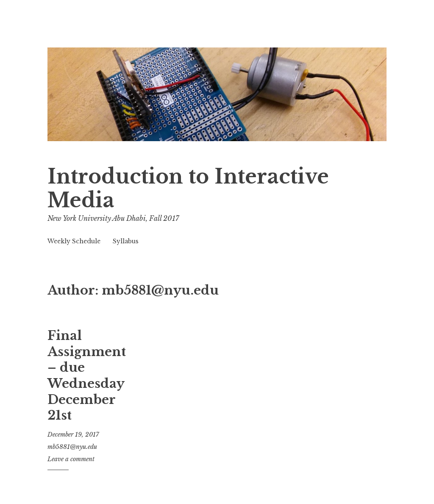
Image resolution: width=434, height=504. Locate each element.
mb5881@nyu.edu (72, 447)
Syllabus (126, 241)
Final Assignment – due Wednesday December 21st (87, 376)
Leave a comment (71, 459)
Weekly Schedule (74, 241)
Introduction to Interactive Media (188, 188)
